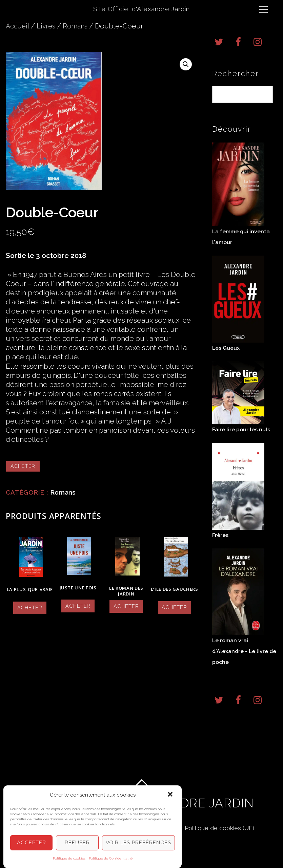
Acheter (23, 466)
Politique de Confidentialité (111, 858)
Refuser (77, 843)
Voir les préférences (139, 843)
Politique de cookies (69, 858)
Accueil (18, 26)
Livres (48, 26)
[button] (171, 795)
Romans (78, 26)
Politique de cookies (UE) (222, 833)
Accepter (32, 843)
